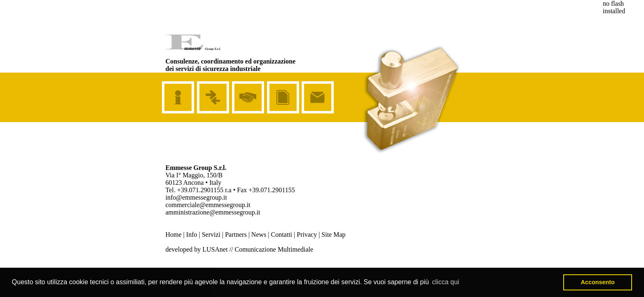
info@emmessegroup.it (196, 197)
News (259, 235)
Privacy (307, 235)
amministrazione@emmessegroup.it (213, 212)
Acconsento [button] (598, 282)
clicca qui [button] (446, 282)
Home (174, 235)
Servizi (211, 235)
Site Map (333, 235)
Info (192, 235)
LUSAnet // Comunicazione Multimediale (258, 249)
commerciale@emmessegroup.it (208, 205)
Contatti (281, 235)
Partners (236, 235)
